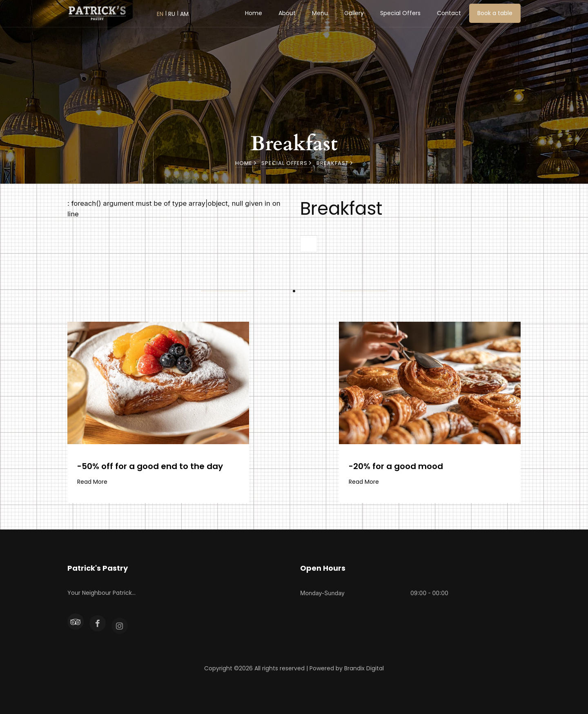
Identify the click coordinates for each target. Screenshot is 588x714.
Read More (92, 482)
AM (184, 14)
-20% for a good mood (396, 466)
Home (254, 13)
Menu (320, 13)
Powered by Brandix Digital (347, 668)
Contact (449, 13)
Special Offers (400, 13)
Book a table (495, 13)
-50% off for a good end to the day (150, 466)
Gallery (354, 13)
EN (160, 14)
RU (172, 14)
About (287, 13)
